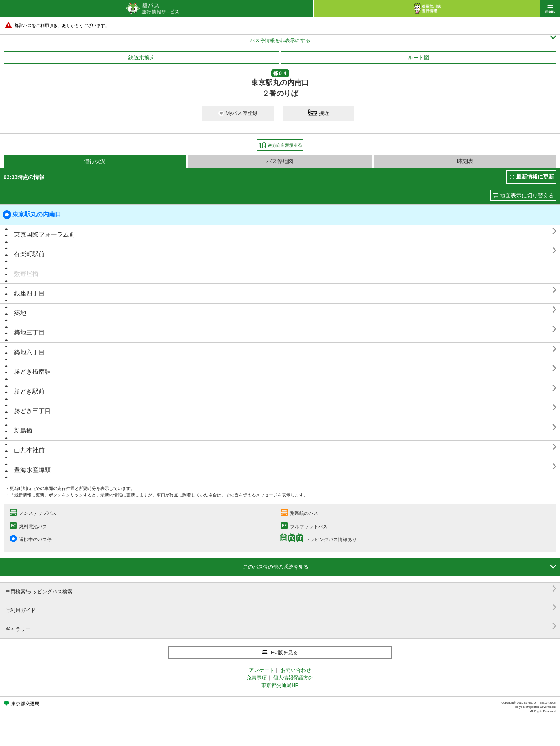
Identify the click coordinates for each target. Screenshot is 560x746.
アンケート (262, 670)
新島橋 (23, 431)
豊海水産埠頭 (32, 470)
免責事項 (257, 678)
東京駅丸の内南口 (32, 215)
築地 (20, 313)
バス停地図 (280, 161)
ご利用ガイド (281, 608)
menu (550, 8)
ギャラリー (281, 626)
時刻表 (465, 161)
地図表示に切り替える (527, 195)
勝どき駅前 (29, 392)
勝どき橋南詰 (32, 372)
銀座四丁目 (29, 293)
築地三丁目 (29, 332)
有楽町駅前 (29, 254)
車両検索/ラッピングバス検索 (281, 589)
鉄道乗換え (142, 57)
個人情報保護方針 (293, 678)
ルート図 (419, 57)
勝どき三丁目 (32, 411)
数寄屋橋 (26, 274)
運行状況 (95, 161)
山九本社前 (29, 450)
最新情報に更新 (535, 177)
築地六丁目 (29, 352)
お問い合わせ (296, 670)
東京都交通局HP (280, 685)
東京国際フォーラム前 (45, 235)
